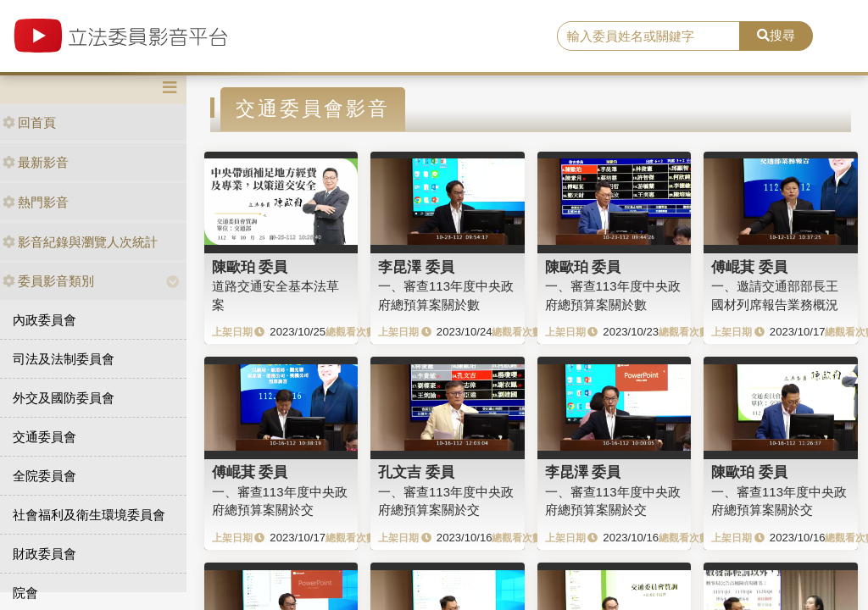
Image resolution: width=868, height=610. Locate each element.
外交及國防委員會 (64, 398)
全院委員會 (45, 476)
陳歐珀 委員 (250, 267)
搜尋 (776, 35)
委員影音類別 (48, 281)
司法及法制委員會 (64, 359)
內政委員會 (45, 320)
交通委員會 (45, 437)
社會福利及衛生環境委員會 (89, 515)
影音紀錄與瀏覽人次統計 (80, 242)
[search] (648, 36)
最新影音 (36, 162)
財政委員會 (45, 554)
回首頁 (29, 122)
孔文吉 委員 (416, 472)
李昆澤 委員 (416, 267)
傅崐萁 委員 (749, 267)
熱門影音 (36, 202)
